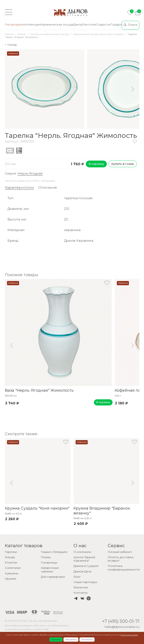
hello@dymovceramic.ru (122, 627)
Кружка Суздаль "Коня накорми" (37, 508)
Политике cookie (129, 635)
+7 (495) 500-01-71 (121, 621)
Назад (12, 45)
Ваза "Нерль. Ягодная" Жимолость (39, 390)
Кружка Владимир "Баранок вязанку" (102, 511)
